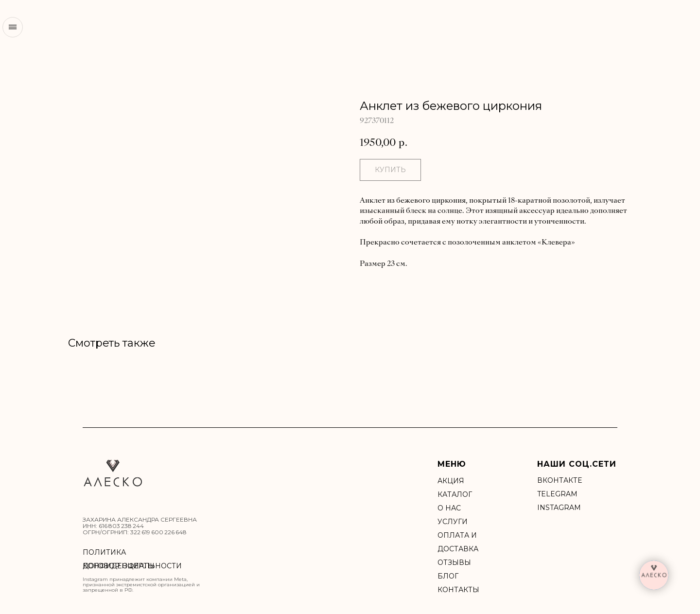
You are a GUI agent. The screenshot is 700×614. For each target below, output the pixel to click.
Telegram (557, 494)
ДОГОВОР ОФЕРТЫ (119, 566)
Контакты (458, 590)
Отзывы (454, 562)
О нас (449, 508)
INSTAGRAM (559, 508)
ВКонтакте (560, 480)
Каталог (455, 494)
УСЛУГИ (453, 522)
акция (451, 481)
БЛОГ (448, 576)
